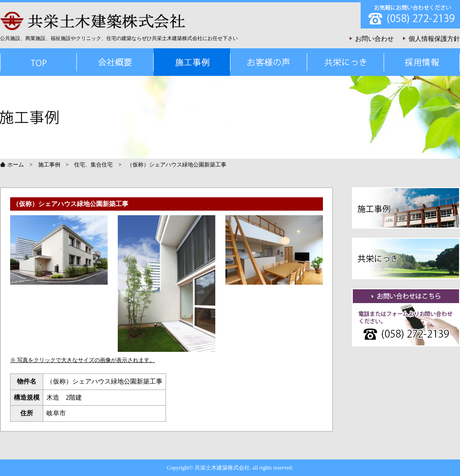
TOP (38, 62)
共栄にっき (345, 62)
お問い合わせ (374, 39)
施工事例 (49, 165)
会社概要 (115, 62)
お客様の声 (268, 62)
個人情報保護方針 (434, 39)
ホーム (16, 165)
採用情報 (422, 62)
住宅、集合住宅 (93, 165)
